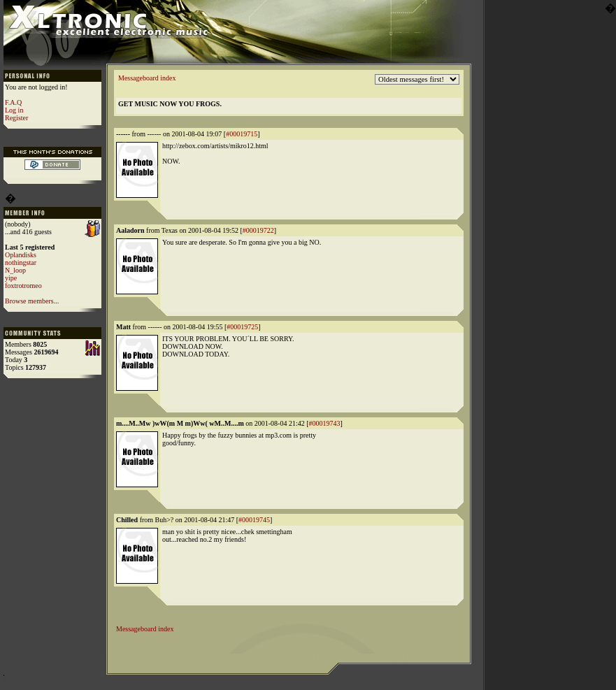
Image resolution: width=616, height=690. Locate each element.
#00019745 (254, 520)
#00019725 (242, 327)
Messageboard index (147, 78)
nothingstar (21, 263)
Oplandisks (21, 255)
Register (16, 118)
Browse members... (32, 301)
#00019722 (258, 230)
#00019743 (325, 423)
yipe (11, 278)
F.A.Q (13, 102)
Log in (14, 110)
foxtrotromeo (23, 286)
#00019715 (242, 134)
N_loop (15, 270)
